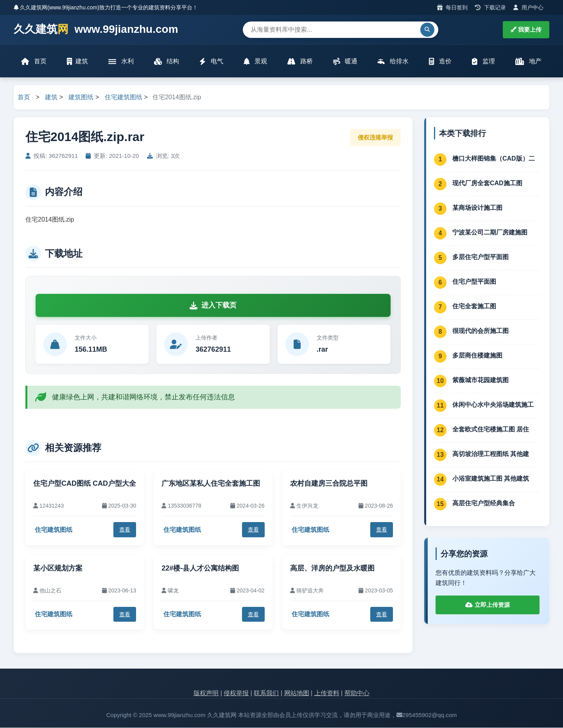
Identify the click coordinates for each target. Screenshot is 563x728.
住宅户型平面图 (474, 282)
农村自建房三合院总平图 (329, 484)
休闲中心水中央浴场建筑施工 (493, 405)
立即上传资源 (487, 605)
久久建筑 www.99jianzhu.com (96, 30)
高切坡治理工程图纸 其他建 (491, 454)
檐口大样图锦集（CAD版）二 (494, 159)
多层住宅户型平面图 (481, 257)
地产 (528, 62)
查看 (125, 530)
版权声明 (206, 694)
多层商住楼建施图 (477, 356)
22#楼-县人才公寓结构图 (200, 569)
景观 (255, 62)
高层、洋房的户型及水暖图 (332, 569)
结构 (167, 62)
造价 (440, 62)
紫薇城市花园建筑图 (481, 380)
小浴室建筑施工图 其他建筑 (491, 479)
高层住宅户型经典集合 (484, 504)
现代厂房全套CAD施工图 (487, 183)
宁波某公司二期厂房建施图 (490, 233)
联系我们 (266, 694)
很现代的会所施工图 (481, 331)
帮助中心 (357, 694)
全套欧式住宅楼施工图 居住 (491, 430)
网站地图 (297, 694)
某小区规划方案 (58, 569)
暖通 (345, 62)
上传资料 (327, 694)
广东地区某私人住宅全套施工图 (211, 484)
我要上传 (526, 30)
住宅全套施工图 (474, 307)
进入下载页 (213, 306)
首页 (34, 62)
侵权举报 (236, 694)
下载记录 (490, 7)
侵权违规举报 (375, 138)
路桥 (300, 62)
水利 (121, 62)
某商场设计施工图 (477, 208)
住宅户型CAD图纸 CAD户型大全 (85, 484)
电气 (211, 62)
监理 (483, 62)
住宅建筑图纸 (124, 98)
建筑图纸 (81, 98)
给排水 (393, 62)
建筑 (77, 62)
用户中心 (528, 7)
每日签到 (453, 7)
